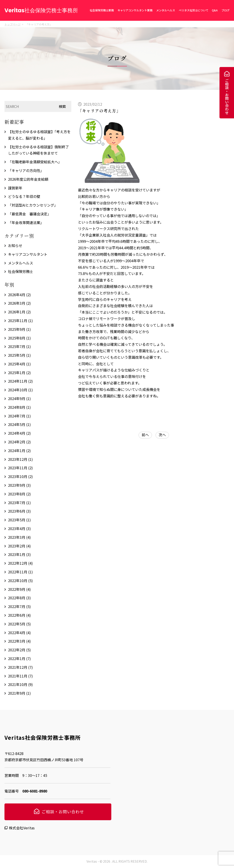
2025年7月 (19, 346)
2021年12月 (20, 667)
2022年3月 (19, 641)
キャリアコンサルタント (28, 254)
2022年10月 (20, 581)
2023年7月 (19, 503)
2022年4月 (19, 633)
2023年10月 (20, 476)
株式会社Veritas (22, 828)
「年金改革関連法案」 (26, 222)
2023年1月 (19, 554)
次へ (162, 435)
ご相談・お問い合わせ (227, 96)
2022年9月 (19, 589)
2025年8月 (19, 338)
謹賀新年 (15, 188)
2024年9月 (19, 398)
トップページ (13, 24)
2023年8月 (19, 494)
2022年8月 (19, 598)
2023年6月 (19, 511)
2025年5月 (19, 355)
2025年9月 (19, 329)
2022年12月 (20, 563)
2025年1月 (19, 373)
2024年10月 (20, 390)
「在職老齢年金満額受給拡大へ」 (35, 162)
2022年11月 (20, 572)
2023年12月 (20, 459)
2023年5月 (19, 520)
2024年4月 (19, 433)
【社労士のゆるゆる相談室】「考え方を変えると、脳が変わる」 (39, 135)
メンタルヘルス (166, 10)
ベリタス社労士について (194, 10)
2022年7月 (19, 606)
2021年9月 (19, 693)
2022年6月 (19, 615)
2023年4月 (19, 528)
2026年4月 (19, 295)
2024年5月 (19, 424)
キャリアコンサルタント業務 (135, 10)
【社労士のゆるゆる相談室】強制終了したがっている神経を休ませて (38, 150)
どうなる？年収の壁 (24, 196)
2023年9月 (19, 485)
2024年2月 (19, 442)
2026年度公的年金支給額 (28, 179)
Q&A (215, 10)
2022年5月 (19, 624)
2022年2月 (19, 650)
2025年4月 (19, 364)
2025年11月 (20, 321)
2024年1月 (19, 451)
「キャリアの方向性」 (26, 170)
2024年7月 (19, 416)
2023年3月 (19, 537)
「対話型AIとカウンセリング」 (33, 205)
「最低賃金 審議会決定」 (30, 214)
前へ (145, 435)
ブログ (226, 10)
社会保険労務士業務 (102, 10)
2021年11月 (20, 676)
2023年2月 (19, 546)
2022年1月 (19, 658)
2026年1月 (19, 312)
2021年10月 (20, 684)
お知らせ (15, 245)
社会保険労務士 (21, 271)
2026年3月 (19, 303)
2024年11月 (20, 381)
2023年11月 (20, 468)
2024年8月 (19, 407)
